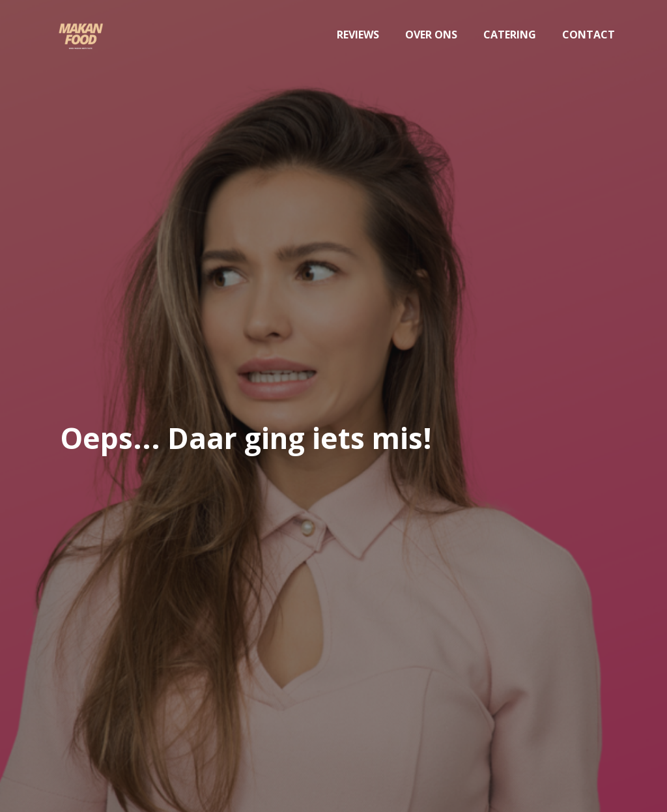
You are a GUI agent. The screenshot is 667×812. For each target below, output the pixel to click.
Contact (589, 35)
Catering (510, 35)
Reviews (358, 35)
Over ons (431, 35)
